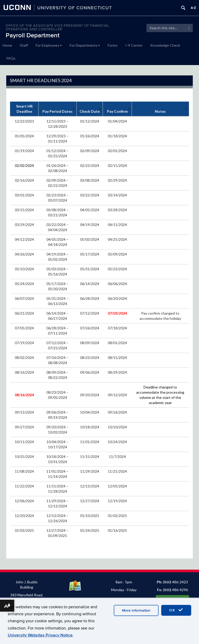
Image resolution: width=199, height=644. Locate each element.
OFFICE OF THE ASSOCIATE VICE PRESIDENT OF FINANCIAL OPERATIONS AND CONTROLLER (58, 27)
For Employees (49, 45)
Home (7, 45)
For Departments (85, 45)
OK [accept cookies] (176, 610)
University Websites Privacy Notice (40, 635)
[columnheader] (24, 109)
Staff (24, 45)
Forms (113, 45)
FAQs (11, 58)
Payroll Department (33, 35)
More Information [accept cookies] (136, 610)
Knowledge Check (165, 45)
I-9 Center (134, 45)
